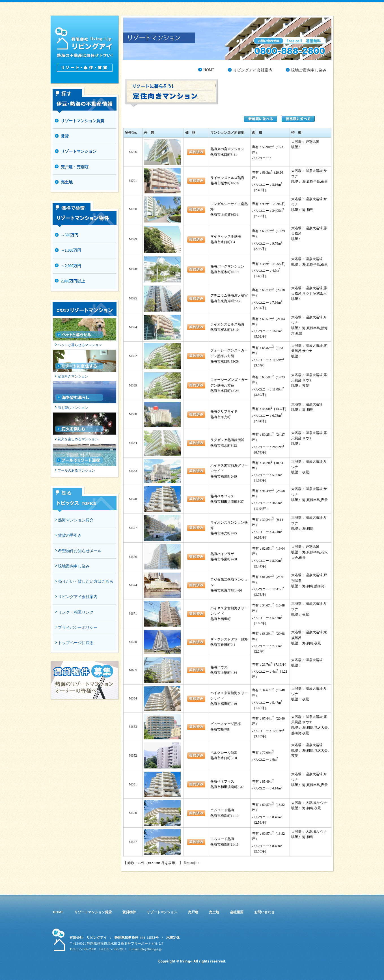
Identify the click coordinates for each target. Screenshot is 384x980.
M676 (133, 557)
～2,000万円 (71, 266)
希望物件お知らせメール (80, 551)
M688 (133, 414)
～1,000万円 (71, 250)
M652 (133, 755)
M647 (133, 842)
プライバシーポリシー (78, 628)
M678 (133, 499)
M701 (133, 181)
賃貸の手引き (70, 535)
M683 (133, 471)
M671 (133, 614)
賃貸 (65, 136)
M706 (133, 152)
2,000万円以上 (73, 281)
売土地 (67, 182)
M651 (133, 784)
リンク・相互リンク (76, 612)
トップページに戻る (76, 643)
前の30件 (190, 863)
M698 (133, 269)
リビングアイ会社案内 (78, 597)
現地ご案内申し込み (309, 70)
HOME (209, 70)
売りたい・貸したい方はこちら (86, 581)
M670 (133, 642)
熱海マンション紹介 (76, 520)
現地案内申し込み (74, 566)
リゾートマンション (79, 151)
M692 (133, 356)
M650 (133, 813)
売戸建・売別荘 (75, 167)
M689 (133, 385)
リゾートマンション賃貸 (83, 121)
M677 (133, 528)
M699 (133, 239)
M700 (133, 209)
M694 (133, 327)
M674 (133, 585)
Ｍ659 (133, 670)
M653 (133, 727)
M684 (133, 443)
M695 (133, 298)
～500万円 (70, 235)
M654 (133, 698)
